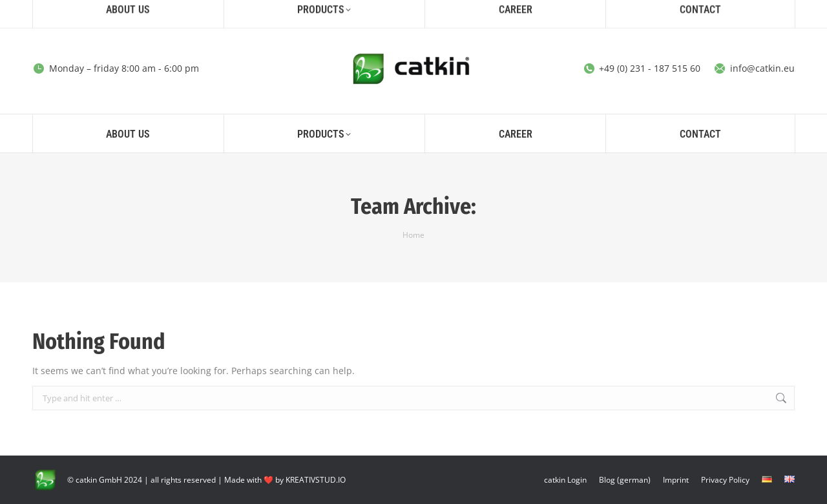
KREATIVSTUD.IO (316, 480)
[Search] (684, 12)
